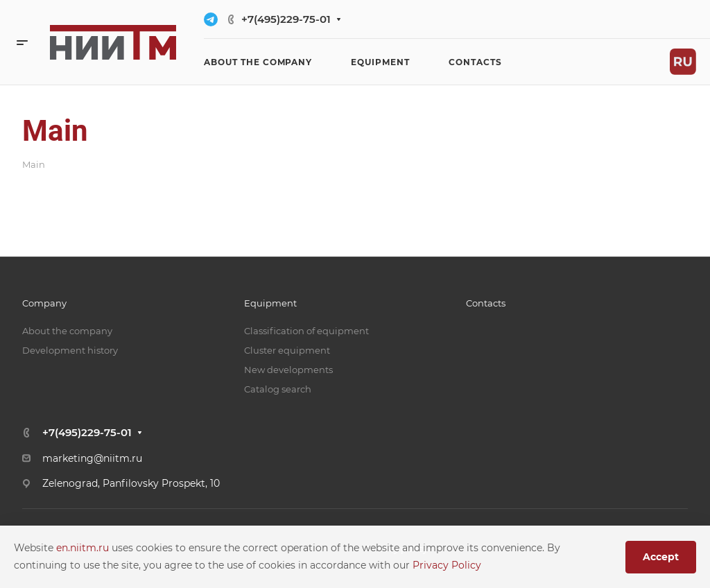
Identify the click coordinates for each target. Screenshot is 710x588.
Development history (70, 350)
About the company (67, 331)
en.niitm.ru (84, 548)
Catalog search (278, 389)
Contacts (486, 303)
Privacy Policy (447, 565)
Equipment (270, 303)
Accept (661, 557)
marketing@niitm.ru (92, 458)
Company (44, 303)
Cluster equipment (287, 350)
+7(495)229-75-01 (286, 19)
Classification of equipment (306, 331)
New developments (288, 370)
